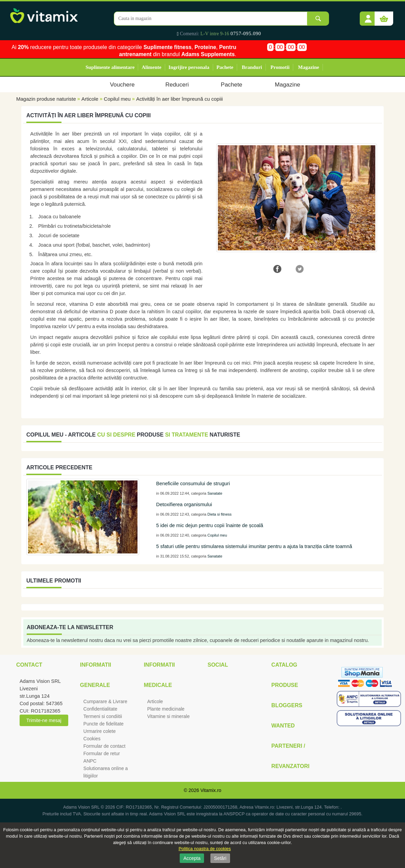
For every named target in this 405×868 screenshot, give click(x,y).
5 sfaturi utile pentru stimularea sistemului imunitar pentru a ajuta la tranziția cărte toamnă (254, 546)
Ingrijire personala (189, 67)
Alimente (151, 67)
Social (218, 665)
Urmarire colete (100, 731)
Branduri (252, 67)
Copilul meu (117, 99)
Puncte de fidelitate (104, 724)
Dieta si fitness (220, 514)
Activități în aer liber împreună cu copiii (180, 99)
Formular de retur (102, 753)
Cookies (92, 739)
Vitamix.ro (211, 790)
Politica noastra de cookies (205, 849)
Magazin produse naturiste (46, 99)
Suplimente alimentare (110, 67)
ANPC (90, 761)
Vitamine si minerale (169, 716)
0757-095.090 (246, 33)
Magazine (308, 67)
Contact (29, 665)
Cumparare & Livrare (105, 701)
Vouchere (122, 84)
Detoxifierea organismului (184, 504)
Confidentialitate (100, 709)
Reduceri (177, 84)
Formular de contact (105, 746)
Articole (90, 99)
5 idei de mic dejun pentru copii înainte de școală (210, 525)
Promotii (280, 67)
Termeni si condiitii (103, 716)
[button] (368, 16)
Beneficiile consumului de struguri (193, 483)
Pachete (225, 67)
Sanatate (215, 493)
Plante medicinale (166, 709)
